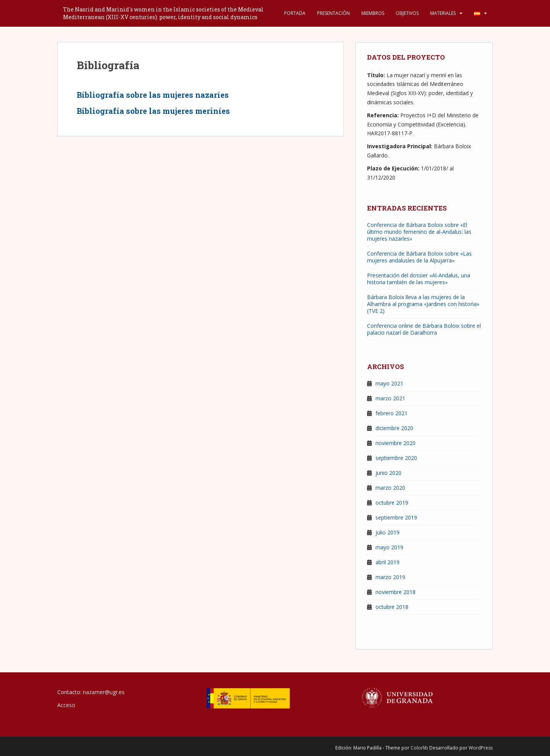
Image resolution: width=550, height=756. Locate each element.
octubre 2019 (392, 503)
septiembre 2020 (396, 458)
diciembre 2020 (394, 428)
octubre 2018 (392, 607)
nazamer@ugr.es (104, 692)
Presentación (333, 13)
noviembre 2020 (396, 443)
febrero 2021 (391, 413)
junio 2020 (388, 473)
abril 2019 (387, 562)
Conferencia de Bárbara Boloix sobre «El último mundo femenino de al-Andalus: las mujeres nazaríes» (419, 232)
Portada (295, 13)
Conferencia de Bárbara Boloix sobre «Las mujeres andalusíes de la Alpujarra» (419, 257)
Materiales (443, 13)
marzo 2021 (390, 398)
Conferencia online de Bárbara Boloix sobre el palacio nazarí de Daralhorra (424, 329)
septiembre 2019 (396, 517)
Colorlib (419, 748)
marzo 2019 (390, 577)
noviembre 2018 (396, 592)
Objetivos (407, 13)
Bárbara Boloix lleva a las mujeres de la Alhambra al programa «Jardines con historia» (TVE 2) (423, 304)
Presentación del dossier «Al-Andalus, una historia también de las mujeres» (419, 279)
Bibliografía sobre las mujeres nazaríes (153, 95)
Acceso (66, 705)
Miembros (373, 13)
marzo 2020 (390, 488)
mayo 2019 (389, 547)
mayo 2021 (389, 383)
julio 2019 (387, 532)
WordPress (481, 748)
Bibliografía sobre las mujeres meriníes (153, 111)
